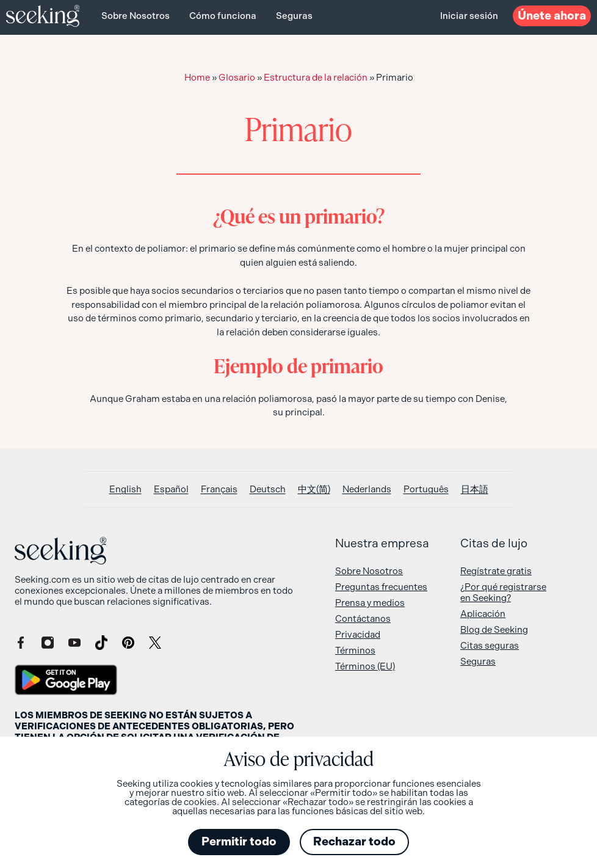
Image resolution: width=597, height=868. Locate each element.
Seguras (294, 16)
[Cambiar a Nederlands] (367, 490)
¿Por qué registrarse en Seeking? (503, 593)
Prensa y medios (370, 603)
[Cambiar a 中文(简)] (314, 490)
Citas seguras (490, 646)
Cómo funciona (223, 16)
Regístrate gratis (496, 571)
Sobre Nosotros (136, 16)
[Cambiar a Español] (171, 490)
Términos (355, 651)
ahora (552, 16)
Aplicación (483, 614)
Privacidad (358, 635)
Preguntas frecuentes (381, 587)
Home (197, 78)
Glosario (237, 78)
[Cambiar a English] (125, 490)
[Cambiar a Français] (219, 490)
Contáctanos (363, 619)
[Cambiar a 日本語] (475, 490)
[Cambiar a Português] (426, 490)
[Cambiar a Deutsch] (268, 490)
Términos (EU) (365, 666)
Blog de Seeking (494, 630)
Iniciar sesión (469, 16)
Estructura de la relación (316, 78)
